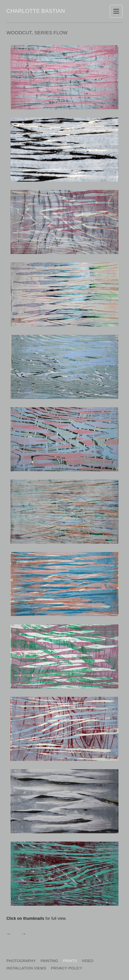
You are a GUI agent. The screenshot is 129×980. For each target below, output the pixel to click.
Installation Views (26, 968)
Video (88, 961)
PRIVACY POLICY (67, 968)
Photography (21, 961)
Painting (49, 961)
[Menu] (116, 11)
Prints (70, 961)
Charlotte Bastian (36, 11)
